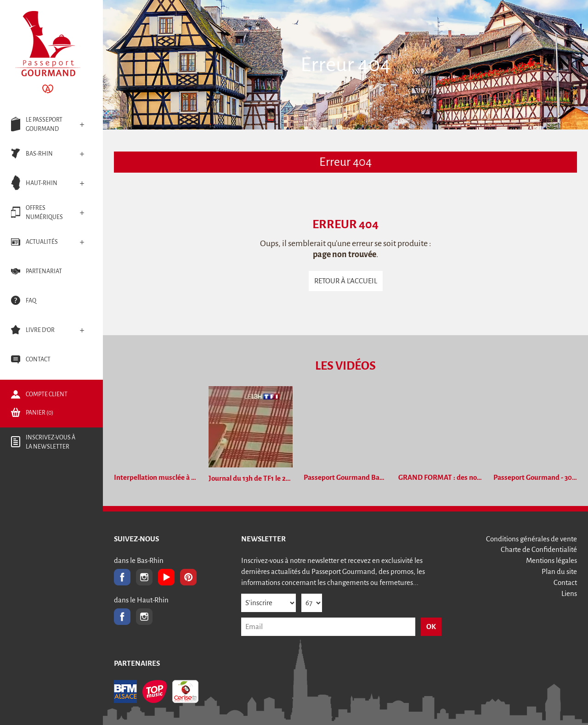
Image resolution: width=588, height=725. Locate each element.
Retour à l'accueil (346, 281)
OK (431, 627)
